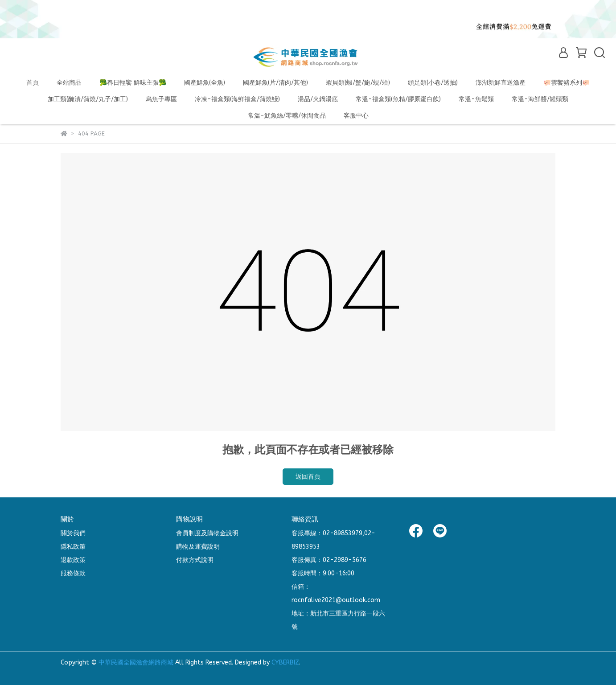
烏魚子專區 (161, 99)
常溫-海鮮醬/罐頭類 (540, 99)
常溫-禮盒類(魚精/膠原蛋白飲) (398, 99)
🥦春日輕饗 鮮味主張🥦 (133, 83)
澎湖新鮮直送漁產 (501, 83)
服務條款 (73, 573)
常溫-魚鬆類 (476, 99)
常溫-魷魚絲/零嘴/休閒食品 (287, 116)
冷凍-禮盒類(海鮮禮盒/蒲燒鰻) (237, 99)
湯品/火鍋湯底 (318, 99)
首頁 (33, 83)
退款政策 (73, 560)
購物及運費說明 (198, 547)
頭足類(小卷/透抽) (433, 83)
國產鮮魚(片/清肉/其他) (275, 83)
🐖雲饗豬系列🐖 (567, 83)
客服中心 (356, 116)
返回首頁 (308, 477)
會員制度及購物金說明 (207, 533)
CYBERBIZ (285, 662)
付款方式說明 (195, 560)
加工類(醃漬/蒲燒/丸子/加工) (88, 99)
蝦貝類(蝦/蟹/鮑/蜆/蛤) (358, 83)
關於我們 (73, 533)
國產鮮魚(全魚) (205, 83)
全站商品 (69, 83)
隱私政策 (73, 547)
